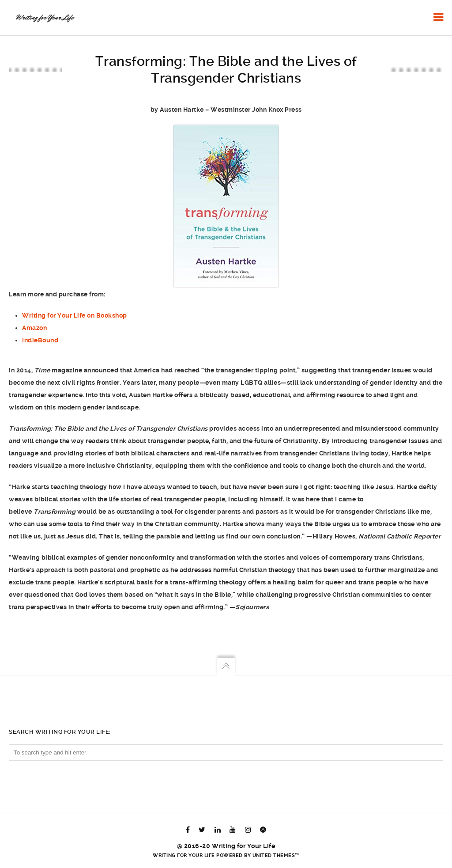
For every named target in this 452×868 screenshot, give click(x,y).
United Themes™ (276, 855)
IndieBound (40, 340)
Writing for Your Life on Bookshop (75, 315)
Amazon (34, 328)
